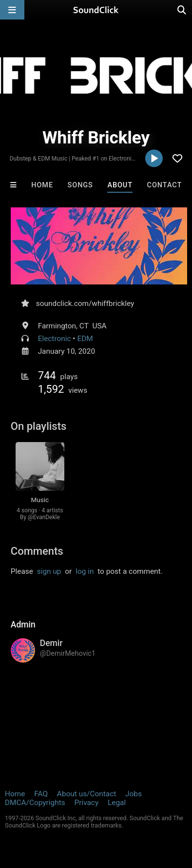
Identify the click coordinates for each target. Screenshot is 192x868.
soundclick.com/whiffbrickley (85, 303)
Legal (117, 803)
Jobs (134, 794)
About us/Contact (86, 794)
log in (85, 571)
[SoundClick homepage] (96, 10)
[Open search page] (182, 10)
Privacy (86, 803)
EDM (85, 339)
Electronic (55, 339)
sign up (49, 571)
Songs (80, 185)
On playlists (39, 426)
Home (42, 185)
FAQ (41, 794)
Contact (165, 185)
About (120, 185)
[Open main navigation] (12, 10)
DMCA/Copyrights (35, 803)
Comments (37, 551)
